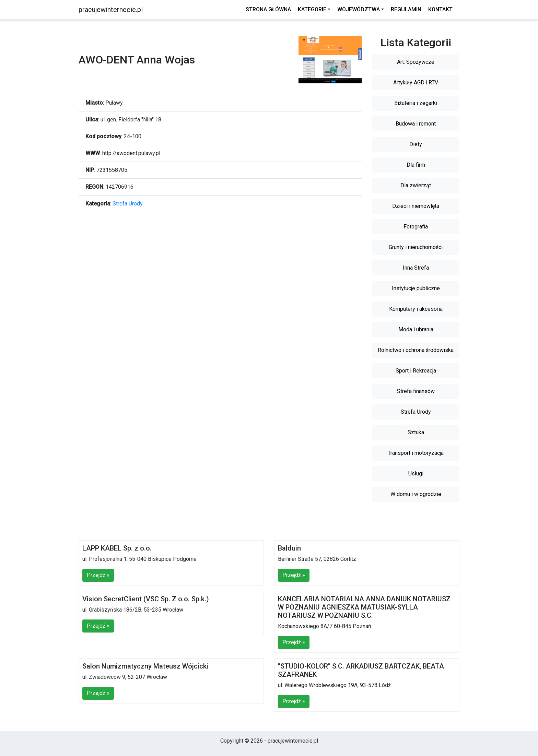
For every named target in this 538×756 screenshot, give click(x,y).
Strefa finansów (416, 391)
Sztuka (416, 432)
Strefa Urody (128, 204)
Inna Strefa (416, 268)
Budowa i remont (416, 124)
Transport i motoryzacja (416, 453)
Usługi (416, 474)
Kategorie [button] (312, 9)
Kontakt (440, 9)
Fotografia (416, 227)
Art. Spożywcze (416, 62)
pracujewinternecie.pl (111, 10)
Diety (416, 144)
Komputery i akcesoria (416, 309)
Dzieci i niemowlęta (416, 206)
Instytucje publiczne (416, 288)
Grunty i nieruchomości (416, 247)
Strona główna (268, 9)
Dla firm (416, 165)
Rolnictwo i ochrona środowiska (416, 350)
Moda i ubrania (416, 329)
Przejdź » (98, 575)
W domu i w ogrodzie (416, 494)
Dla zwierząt (416, 185)
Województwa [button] (359, 9)
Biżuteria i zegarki (416, 103)
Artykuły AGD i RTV (416, 82)
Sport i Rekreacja (416, 371)
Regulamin (406, 9)
